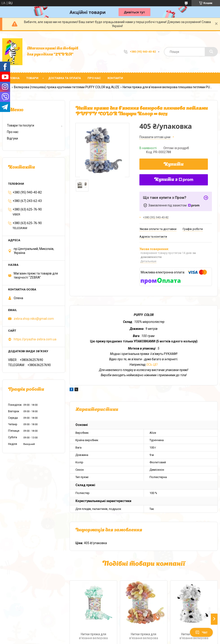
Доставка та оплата (65, 78)
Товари (32, 78)
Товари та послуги (21, 125)
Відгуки (12, 138)
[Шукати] (211, 52)
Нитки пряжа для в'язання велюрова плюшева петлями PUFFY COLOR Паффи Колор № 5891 (93, 637)
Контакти (115, 78)
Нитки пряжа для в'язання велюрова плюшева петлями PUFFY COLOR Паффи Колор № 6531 (144, 637)
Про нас (94, 78)
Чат (201, 632)
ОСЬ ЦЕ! (152, 365)
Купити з (174, 180)
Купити (174, 165)
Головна (13, 78)
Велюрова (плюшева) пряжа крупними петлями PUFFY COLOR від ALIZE (67, 87)
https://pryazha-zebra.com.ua (35, 339)
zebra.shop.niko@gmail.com (34, 319)
